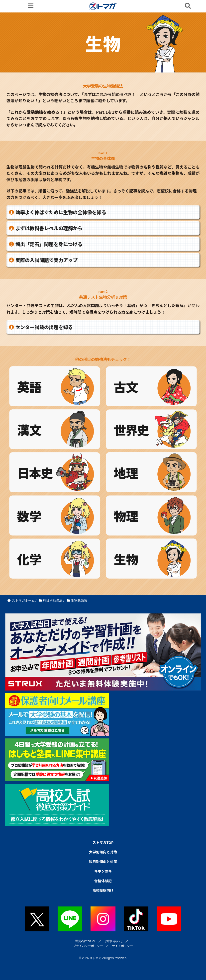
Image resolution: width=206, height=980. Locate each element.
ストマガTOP (103, 842)
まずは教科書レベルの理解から (49, 228)
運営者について (86, 941)
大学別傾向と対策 (103, 852)
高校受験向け (103, 890)
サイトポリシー (122, 946)
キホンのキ (103, 871)
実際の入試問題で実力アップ (47, 260)
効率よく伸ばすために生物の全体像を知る (61, 212)
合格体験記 (103, 881)
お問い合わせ (114, 941)
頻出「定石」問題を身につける (49, 244)
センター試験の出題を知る (44, 327)
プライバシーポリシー (88, 946)
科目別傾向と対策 (103, 862)
